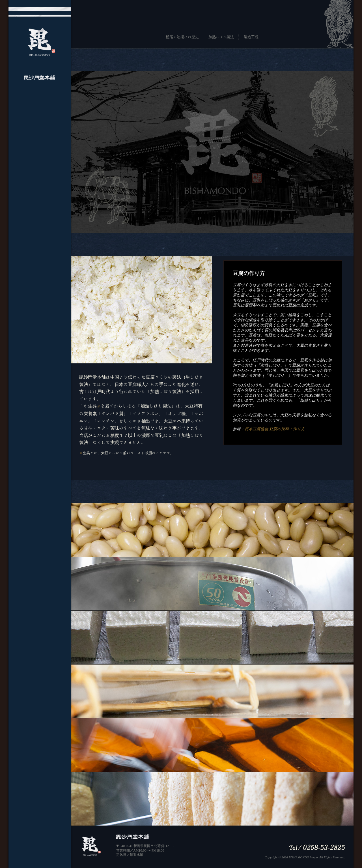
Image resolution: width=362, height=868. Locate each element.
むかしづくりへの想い (40, 116)
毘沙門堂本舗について (40, 104)
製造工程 (251, 37)
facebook (40, 151)
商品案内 (40, 127)
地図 (40, 139)
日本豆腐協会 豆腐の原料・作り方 (275, 429)
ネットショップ (40, 162)
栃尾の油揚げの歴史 (182, 37)
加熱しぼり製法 (221, 37)
